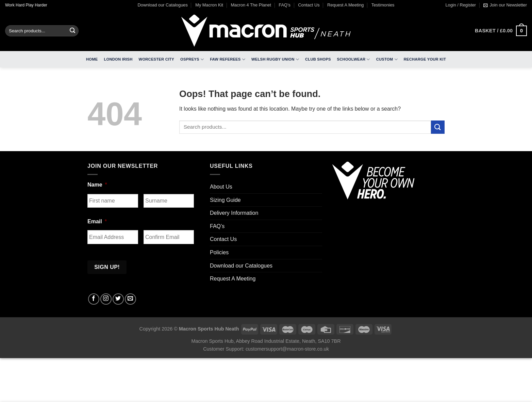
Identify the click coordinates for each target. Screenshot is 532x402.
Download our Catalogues (163, 5)
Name (97, 185)
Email (97, 221)
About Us (221, 187)
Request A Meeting (345, 5)
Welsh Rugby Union (275, 59)
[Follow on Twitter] (118, 299)
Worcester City (156, 59)
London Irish (118, 59)
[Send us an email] (130, 299)
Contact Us (309, 5)
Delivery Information (234, 213)
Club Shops (318, 59)
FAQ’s (285, 5)
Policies (219, 252)
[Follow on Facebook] (94, 299)
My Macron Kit (209, 5)
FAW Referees (228, 59)
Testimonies (383, 5)
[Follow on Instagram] (106, 299)
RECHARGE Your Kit (425, 59)
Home (92, 59)
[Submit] (72, 31)
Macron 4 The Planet (251, 5)
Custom (387, 59)
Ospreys (192, 59)
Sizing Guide (225, 200)
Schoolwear (354, 59)
